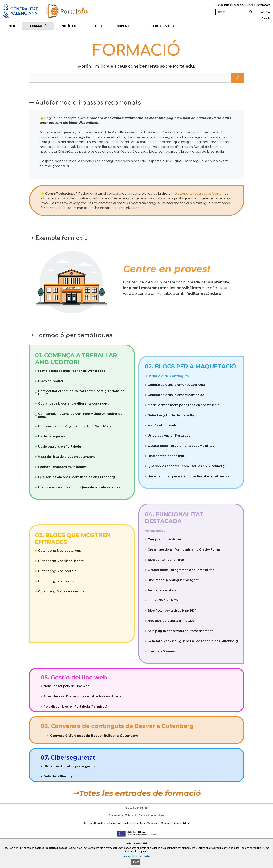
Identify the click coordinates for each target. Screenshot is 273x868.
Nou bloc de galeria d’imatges (171, 621)
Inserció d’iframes (162, 651)
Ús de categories (52, 436)
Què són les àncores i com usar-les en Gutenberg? (77, 477)
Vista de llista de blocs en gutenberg (67, 457)
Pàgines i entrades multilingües (62, 467)
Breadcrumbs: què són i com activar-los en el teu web (190, 476)
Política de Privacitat (109, 823)
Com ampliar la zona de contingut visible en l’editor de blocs (80, 415)
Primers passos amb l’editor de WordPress (72, 371)
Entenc (136, 862)
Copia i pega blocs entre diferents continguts (74, 404)
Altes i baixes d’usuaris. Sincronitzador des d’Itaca (83, 696)
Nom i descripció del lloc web (67, 686)
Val (262, 12)
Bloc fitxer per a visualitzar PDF (172, 611)
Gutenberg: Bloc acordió (57, 571)
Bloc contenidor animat (166, 456)
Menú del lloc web (162, 425)
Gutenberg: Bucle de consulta (171, 415)
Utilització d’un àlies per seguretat (70, 766)
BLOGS (97, 26)
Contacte (167, 823)
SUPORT (129, 26)
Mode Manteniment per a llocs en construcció (184, 405)
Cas (268, 12)
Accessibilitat (182, 823)
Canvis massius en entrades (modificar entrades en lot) (81, 487)
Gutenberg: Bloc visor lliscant (61, 561)
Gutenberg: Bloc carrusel (58, 581)
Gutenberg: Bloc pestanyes (59, 551)
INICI (11, 26)
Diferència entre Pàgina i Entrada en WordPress (75, 426)
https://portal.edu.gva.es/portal (197, 193)
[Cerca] (238, 78)
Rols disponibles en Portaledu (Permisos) (75, 706)
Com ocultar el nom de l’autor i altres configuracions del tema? (82, 393)
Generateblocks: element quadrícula (176, 385)
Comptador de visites (165, 539)
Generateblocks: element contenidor (177, 395)
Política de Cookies (134, 823)
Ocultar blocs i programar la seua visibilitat (181, 446)
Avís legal (89, 823)
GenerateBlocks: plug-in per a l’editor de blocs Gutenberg (193, 641)
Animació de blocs (162, 590)
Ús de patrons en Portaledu (60, 447)
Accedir (266, 18)
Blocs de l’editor (51, 381)
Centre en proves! (166, 269)
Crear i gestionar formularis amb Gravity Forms (184, 550)
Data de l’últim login (59, 776)
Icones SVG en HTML (164, 600)
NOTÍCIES (69, 26)
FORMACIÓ (38, 26)
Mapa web (153, 823)
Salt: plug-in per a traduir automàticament (180, 631)
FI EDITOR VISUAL (163, 26)
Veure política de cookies (136, 856)
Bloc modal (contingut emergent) (174, 580)
